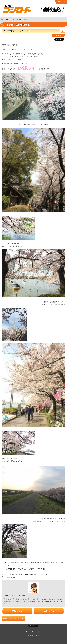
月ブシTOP (4, 20)
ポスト (33, 626)
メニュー (61, 2)
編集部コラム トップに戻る (13, 619)
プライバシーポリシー (33, 632)
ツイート (59, 39)
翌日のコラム (17, 611)
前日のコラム (49, 611)
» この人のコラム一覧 (17, 596)
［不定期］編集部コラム (16, 20)
